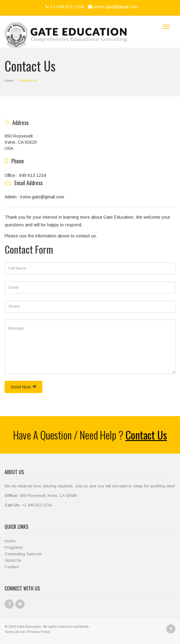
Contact (12, 567)
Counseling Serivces (23, 554)
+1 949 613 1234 (64, 7)
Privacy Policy (39, 632)
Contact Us (146, 435)
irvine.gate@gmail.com (112, 7)
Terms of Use (15, 632)
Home (9, 80)
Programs (14, 547)
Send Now (23, 387)
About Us (13, 560)
